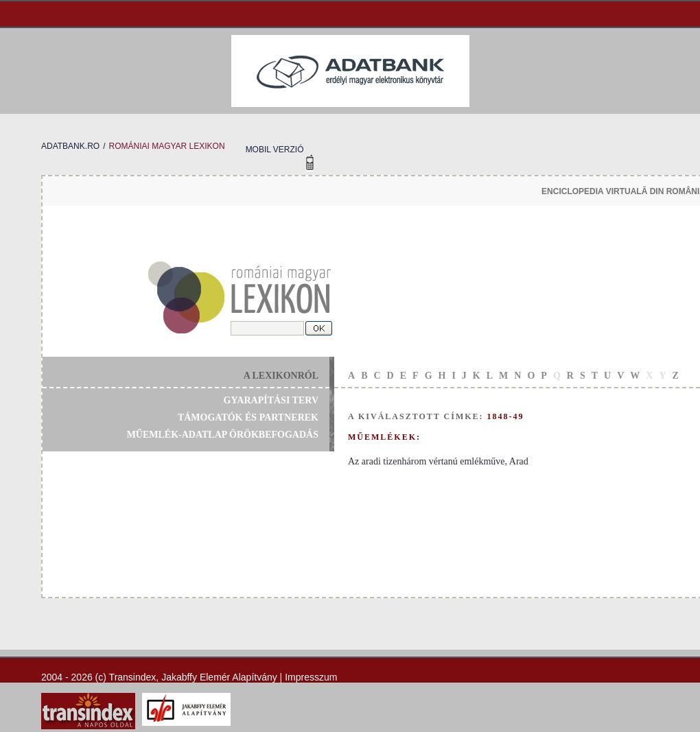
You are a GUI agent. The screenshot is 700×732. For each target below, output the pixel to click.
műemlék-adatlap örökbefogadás (223, 435)
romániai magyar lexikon (166, 146)
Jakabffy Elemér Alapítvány (219, 677)
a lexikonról (281, 376)
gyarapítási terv (271, 400)
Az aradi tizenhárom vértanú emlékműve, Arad (438, 461)
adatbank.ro (70, 146)
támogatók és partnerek (248, 417)
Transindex (133, 677)
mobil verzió (275, 150)
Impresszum (311, 677)
